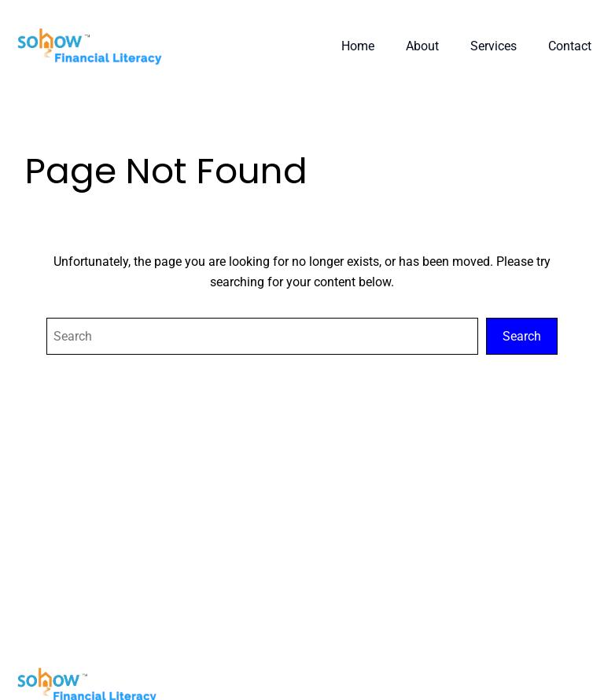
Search (522, 336)
